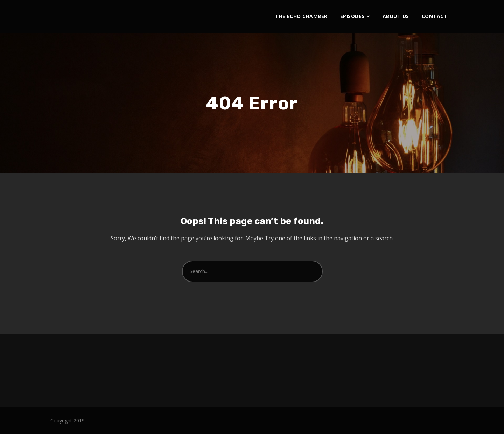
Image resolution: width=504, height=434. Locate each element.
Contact (435, 16)
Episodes (352, 16)
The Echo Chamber (301, 16)
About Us (396, 16)
